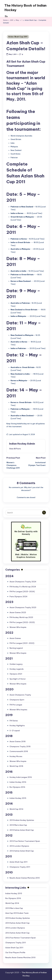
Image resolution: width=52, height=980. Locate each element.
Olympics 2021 (16, 674)
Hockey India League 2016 (21, 777)
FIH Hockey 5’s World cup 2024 (23, 587)
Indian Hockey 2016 (18, 782)
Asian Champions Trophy (20, 695)
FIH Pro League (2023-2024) (22, 591)
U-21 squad (15, 731)
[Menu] (6, 16)
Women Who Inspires (18, 710)
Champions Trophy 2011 (20, 867)
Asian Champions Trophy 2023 (23, 607)
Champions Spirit (17, 700)
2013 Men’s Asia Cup (14, 908)
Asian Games (15, 638)
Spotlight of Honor (18, 679)
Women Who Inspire (18, 627)
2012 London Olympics (19, 846)
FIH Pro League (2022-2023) (22, 622)
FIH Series (14, 721)
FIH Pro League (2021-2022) (22, 643)
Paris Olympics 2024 (18, 596)
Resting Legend (16, 648)
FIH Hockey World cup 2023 (21, 617)
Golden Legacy (16, 664)
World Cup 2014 (16, 809)
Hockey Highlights (17, 726)
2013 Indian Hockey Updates (22, 820)
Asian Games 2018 (18, 741)
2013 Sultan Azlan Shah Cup (22, 830)
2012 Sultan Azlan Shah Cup (22, 851)
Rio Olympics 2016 (17, 787)
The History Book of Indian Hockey (25, 8)
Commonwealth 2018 (19, 751)
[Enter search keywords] (26, 513)
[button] (15, 449)
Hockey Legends (17, 669)
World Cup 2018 (16, 766)
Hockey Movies (16, 756)
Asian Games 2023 (18, 612)
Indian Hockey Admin (22, 444)
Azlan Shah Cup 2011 (18, 37)
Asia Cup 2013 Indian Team (17, 913)
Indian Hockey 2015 (18, 798)
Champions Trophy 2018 (20, 746)
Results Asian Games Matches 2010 (25, 878)
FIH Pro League (16, 705)
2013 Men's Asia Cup (18, 825)
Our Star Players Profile (15, 952)
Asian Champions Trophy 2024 (23, 582)
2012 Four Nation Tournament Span (25, 841)
